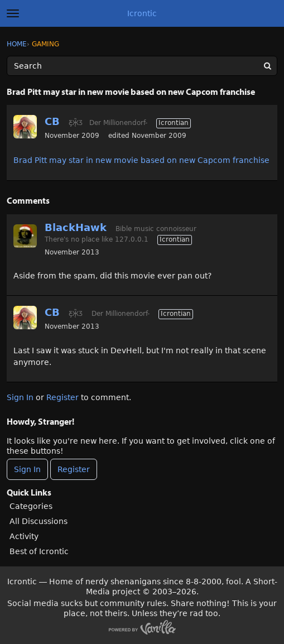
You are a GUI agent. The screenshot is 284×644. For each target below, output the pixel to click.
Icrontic (142, 13)
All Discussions (38, 521)
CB (52, 121)
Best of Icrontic (39, 551)
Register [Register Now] (74, 469)
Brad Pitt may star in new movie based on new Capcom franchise (141, 160)
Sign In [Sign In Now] (27, 469)
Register (62, 397)
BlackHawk (76, 227)
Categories (31, 506)
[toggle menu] (13, 13)
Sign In (20, 397)
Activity (24, 536)
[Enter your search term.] (142, 66)
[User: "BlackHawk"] (25, 236)
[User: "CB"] (25, 127)
